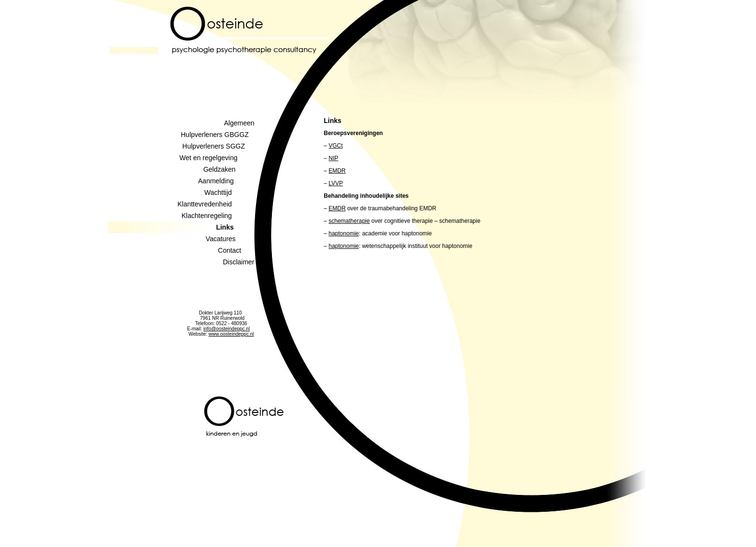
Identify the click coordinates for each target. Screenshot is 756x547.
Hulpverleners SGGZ (218, 146)
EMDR (337, 171)
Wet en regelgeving (217, 158)
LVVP (336, 183)
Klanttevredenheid (216, 204)
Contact (236, 250)
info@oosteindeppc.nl (227, 329)
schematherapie (349, 221)
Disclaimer (238, 262)
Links (235, 227)
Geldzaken (229, 169)
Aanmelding (226, 181)
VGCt (336, 146)
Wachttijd (229, 192)
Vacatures (230, 239)
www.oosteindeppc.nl (231, 334)
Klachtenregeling (218, 216)
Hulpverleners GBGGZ (218, 135)
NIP (334, 158)
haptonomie (344, 233)
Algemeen (239, 123)
